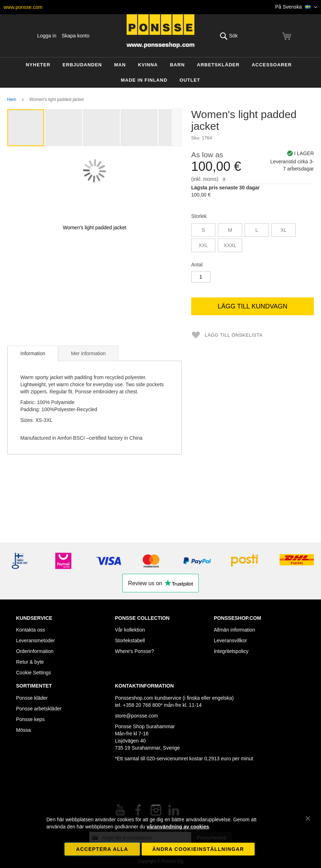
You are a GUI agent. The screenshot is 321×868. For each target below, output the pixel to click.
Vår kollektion (130, 630)
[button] (297, 7)
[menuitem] (38, 65)
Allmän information (234, 630)
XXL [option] (203, 245)
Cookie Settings (34, 673)
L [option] (257, 230)
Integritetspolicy (231, 651)
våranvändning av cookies (178, 827)
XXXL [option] (230, 245)
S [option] (203, 230)
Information (33, 353)
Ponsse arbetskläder (39, 709)
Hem (12, 99)
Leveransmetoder (35, 640)
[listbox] (253, 239)
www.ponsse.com (23, 7)
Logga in (47, 36)
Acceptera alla (102, 849)
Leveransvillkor (230, 640)
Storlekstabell (130, 640)
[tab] (33, 353)
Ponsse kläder (32, 698)
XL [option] (283, 230)
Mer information (88, 353)
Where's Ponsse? (134, 651)
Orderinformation (35, 651)
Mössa (23, 730)
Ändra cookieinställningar (198, 849)
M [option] (230, 230)
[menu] (160, 73)
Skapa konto (76, 36)
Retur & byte (30, 662)
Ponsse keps (30, 719)
